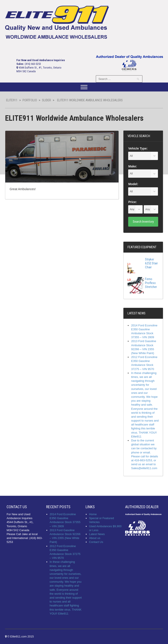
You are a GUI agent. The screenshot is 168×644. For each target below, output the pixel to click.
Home (93, 514)
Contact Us (96, 542)
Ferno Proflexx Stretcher (142, 283)
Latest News (97, 534)
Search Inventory (143, 222)
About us (95, 538)
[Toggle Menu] (84, 87)
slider (46, 100)
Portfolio (30, 100)
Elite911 (12, 100)
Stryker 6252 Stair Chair (143, 263)
